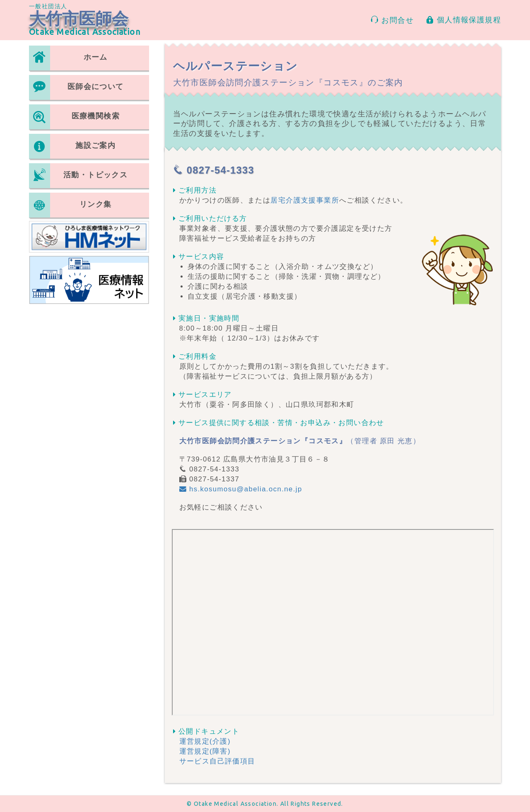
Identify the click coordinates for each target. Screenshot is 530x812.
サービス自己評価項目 (217, 761)
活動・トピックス (78, 176)
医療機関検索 (74, 117)
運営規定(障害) (205, 751)
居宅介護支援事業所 (305, 200)
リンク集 (70, 205)
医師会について (76, 87)
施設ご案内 (72, 146)
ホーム (68, 58)
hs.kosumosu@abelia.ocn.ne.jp (241, 489)
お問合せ (392, 20)
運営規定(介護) (205, 741)
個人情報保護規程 (464, 20)
